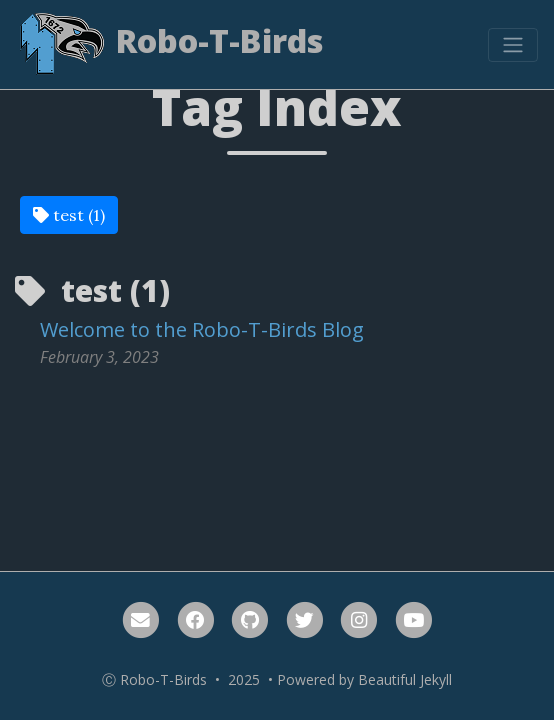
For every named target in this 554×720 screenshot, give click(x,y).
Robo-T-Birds (170, 44)
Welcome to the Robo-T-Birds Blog (202, 329)
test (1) (69, 215)
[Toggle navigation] (513, 45)
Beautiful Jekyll (405, 679)
